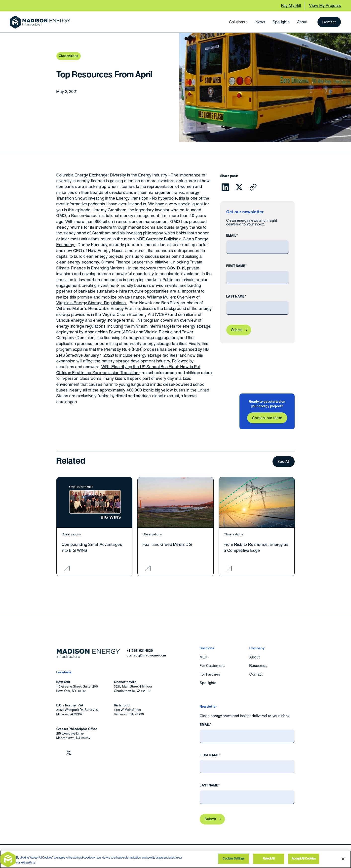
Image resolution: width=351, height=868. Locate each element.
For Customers (212, 666)
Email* (232, 236)
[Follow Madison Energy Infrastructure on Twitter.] (69, 753)
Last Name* (236, 296)
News (260, 22)
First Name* (237, 266)
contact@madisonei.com (147, 655)
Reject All (269, 859)
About (302, 22)
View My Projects (325, 6)
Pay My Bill (291, 6)
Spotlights (281, 22)
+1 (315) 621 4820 (140, 651)
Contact (329, 22)
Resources (258, 666)
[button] (237, 22)
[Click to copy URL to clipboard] (253, 187)
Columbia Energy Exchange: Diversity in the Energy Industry (113, 175)
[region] (175, 859)
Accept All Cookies (304, 859)
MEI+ (204, 657)
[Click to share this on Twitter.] (239, 187)
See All (284, 461)
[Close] (343, 859)
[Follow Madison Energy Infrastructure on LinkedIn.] (59, 753)
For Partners (210, 674)
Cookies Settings (234, 859)
